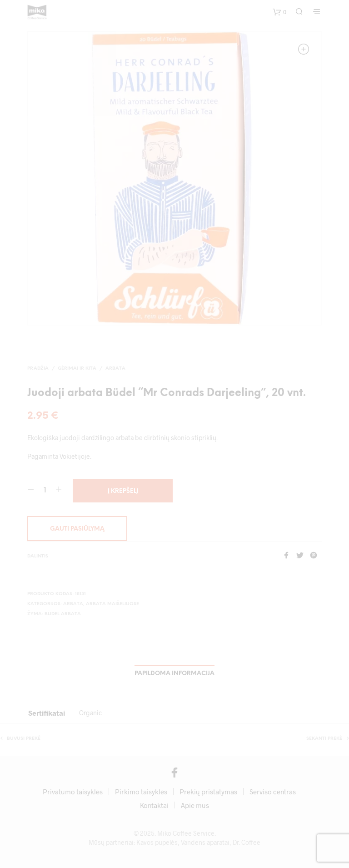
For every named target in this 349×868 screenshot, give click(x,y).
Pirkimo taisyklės (141, 792)
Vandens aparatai (205, 843)
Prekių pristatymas (208, 792)
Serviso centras (273, 792)
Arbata (115, 369)
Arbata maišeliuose (112, 604)
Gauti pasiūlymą (77, 529)
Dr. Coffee (247, 843)
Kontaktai (154, 805)
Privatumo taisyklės (73, 792)
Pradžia (38, 369)
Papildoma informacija (174, 674)
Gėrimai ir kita (77, 369)
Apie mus (195, 805)
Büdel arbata (63, 614)
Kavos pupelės (157, 843)
